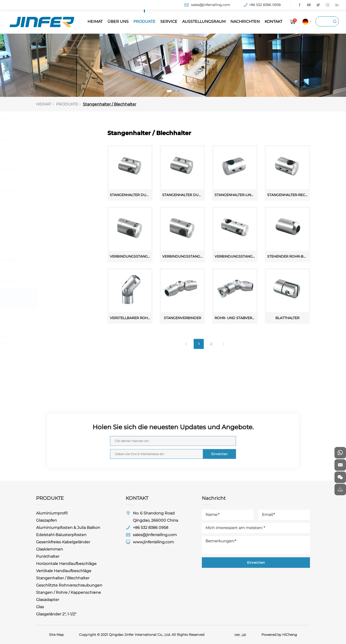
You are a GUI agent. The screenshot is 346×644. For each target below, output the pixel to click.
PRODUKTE (144, 22)
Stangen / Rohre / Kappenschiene (57, 339)
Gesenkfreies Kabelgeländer (54, 207)
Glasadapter (51, 357)
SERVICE (169, 22)
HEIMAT (95, 22)
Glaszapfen (50, 155)
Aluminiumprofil (56, 140)
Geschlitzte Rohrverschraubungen (62, 319)
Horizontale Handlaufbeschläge (59, 257)
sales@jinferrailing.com (211, 5)
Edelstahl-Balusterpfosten (65, 190)
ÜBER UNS (118, 22)
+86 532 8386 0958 (265, 5)
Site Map (56, 635)
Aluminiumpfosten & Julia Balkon (65, 172)
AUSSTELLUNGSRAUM (204, 22)
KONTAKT (273, 22)
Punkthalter (52, 239)
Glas (44, 371)
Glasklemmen (53, 225)
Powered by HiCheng (279, 635)
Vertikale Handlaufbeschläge (59, 277)
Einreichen (195, 447)
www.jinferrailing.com (153, 542)
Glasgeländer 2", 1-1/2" (60, 386)
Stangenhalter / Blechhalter (111, 104)
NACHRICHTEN (245, 22)
